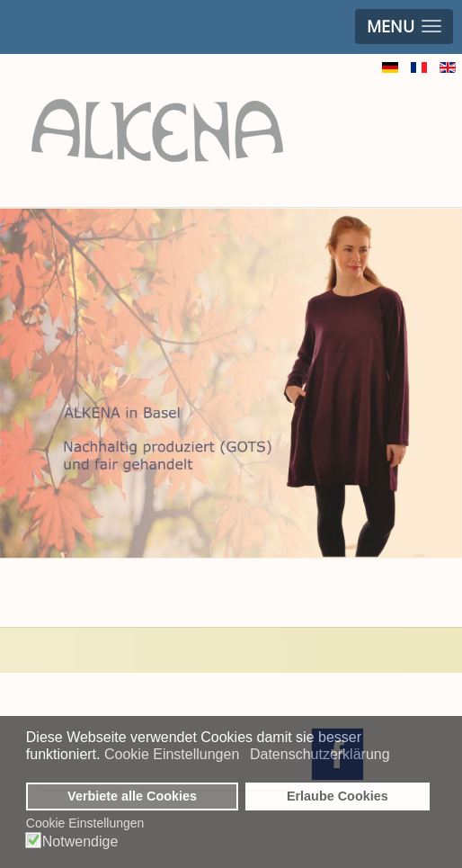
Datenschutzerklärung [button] (320, 754)
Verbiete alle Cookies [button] (132, 796)
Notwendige (80, 842)
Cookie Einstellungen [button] (172, 754)
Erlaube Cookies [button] (338, 796)
